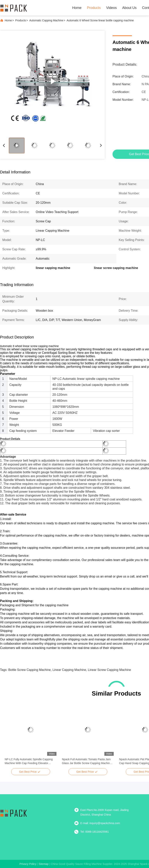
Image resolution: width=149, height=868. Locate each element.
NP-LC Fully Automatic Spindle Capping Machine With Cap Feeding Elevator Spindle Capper (29, 761)
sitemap (44, 864)
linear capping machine (69, 670)
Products (94, 8)
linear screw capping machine (109, 670)
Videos (111, 8)
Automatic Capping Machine (46, 20)
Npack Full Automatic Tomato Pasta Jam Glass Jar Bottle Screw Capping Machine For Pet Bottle (87, 761)
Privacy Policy (28, 864)
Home (77, 8)
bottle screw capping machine (30, 670)
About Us (129, 8)
